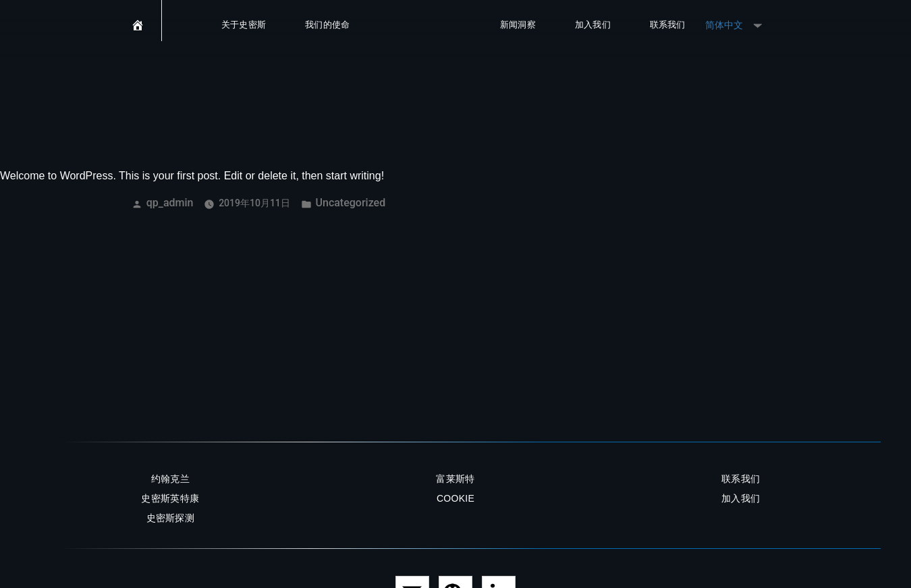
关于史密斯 (244, 25)
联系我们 (668, 25)
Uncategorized (351, 203)
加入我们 (593, 25)
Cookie (456, 498)
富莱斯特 (455, 479)
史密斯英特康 (170, 498)
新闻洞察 (518, 25)
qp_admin (170, 203)
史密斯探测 (171, 518)
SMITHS (425, 32)
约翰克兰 (170, 479)
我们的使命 (328, 25)
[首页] (138, 32)
